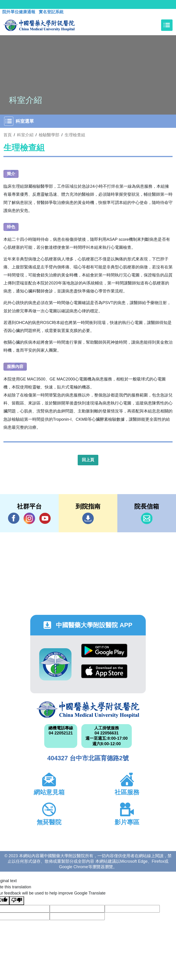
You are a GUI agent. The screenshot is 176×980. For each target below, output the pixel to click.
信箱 (147, 518)
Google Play (104, 651)
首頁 (8, 135)
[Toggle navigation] (167, 25)
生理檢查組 (75, 135)
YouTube (45, 518)
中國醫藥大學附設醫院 (88, 710)
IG (29, 518)
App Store (104, 671)
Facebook (14, 518)
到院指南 (88, 518)
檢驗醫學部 (49, 135)
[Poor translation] (17, 901)
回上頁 (88, 460)
